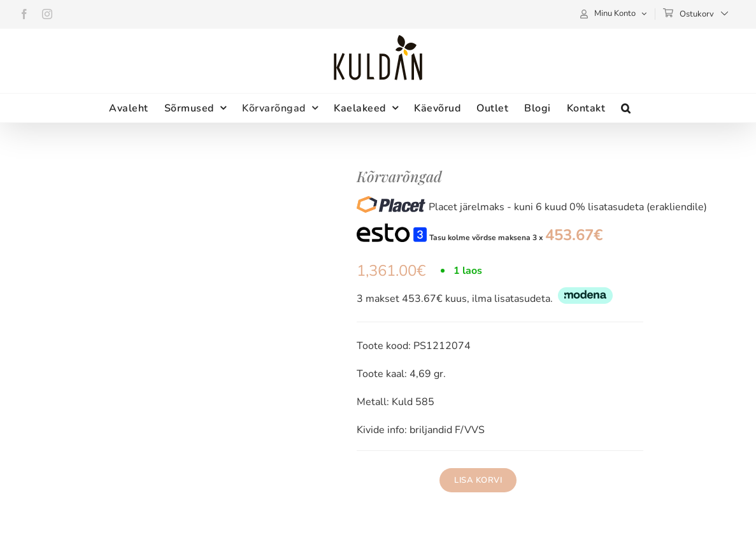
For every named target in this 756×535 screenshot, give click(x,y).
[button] (626, 108)
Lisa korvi (478, 480)
